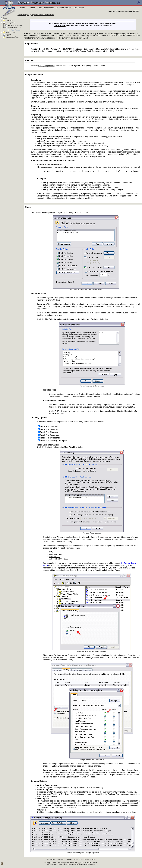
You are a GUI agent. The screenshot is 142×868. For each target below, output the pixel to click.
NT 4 (51, 552)
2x (32, 15)
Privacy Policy (72, 860)
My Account (51, 860)
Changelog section (46, 66)
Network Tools (10, 32)
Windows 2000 (55, 554)
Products (31, 8)
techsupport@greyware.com (123, 33)
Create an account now (124, 11)
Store (40, 8)
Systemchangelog (23, 15)
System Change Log (15, 27)
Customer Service (64, 8)
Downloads (49, 8)
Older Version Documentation (44, 15)
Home (23, 8)
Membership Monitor (15, 25)
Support (8, 35)
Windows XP (55, 557)
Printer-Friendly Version (87, 860)
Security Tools (10, 23)
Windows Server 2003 (59, 559)
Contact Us (61, 860)
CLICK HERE (59, 26)
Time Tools (9, 20)
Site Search (79, 8)
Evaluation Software (12, 37)
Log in (110, 11)
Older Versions (15, 30)
